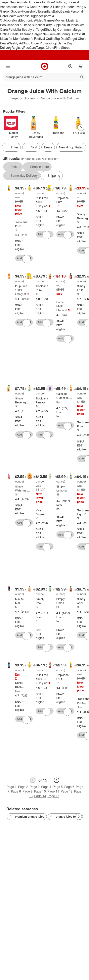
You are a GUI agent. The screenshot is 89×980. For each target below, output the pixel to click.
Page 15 (53, 796)
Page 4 (46, 787)
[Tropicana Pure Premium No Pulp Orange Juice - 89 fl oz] (42, 288)
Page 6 (69, 787)
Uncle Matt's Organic (57, 310)
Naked (18, 691)
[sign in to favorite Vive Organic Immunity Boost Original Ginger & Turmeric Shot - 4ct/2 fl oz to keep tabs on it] (47, 547)
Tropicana (18, 230)
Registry (17, 48)
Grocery (16, 11)
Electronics (27, 20)
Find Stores (62, 48)
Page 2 (23, 787)
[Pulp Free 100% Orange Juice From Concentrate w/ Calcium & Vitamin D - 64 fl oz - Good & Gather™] (23, 288)
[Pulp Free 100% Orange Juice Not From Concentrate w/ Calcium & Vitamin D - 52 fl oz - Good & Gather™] (44, 200)
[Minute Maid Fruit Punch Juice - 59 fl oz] (19, 601)
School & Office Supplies (27, 25)
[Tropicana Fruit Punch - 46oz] (63, 677)
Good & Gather (36, 206)
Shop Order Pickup (36, 43)
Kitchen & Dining (50, 7)
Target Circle (45, 48)
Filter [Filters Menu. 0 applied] (11, 147)
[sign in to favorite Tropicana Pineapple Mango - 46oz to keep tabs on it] (47, 435)
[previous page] (33, 780)
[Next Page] (81, 128)
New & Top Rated (71, 147)
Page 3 (35, 787)
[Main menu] (8, 66)
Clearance (26, 34)
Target (14, 98)
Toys (16, 20)
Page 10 (40, 791)
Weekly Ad (15, 43)
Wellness (23, 16)
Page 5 (58, 787)
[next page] (57, 780)
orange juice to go (65, 817)
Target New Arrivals (14, 2)
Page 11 (53, 791)
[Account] (70, 66)
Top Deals (62, 39)
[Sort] (31, 147)
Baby (57, 11)
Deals (14, 34)
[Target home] (45, 66)
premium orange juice (27, 817)
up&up (59, 402)
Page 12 (67, 791)
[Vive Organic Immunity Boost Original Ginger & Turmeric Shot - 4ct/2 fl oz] (42, 512)
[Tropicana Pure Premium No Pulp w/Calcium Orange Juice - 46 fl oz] (22, 224)
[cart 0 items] (81, 66)
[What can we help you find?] (44, 77)
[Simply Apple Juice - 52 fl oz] (81, 601)
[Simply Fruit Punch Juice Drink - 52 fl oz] (81, 288)
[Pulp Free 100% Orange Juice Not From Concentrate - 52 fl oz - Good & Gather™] (44, 677)
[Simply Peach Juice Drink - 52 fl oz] (40, 601)
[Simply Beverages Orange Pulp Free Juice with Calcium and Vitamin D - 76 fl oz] (22, 400)
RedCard (30, 48)
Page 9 (27, 791)
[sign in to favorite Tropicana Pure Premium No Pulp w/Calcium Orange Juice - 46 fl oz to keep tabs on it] (26, 259)
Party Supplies (55, 25)
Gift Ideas (72, 25)
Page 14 (40, 796)
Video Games (45, 20)
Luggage (36, 16)
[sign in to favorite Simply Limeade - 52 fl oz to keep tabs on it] (67, 648)
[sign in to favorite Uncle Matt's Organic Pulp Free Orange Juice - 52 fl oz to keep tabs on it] (67, 339)
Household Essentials (37, 11)
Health (12, 16)
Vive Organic (39, 518)
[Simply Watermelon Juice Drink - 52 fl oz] (23, 489)
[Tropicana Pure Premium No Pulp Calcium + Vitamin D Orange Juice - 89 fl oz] (63, 200)
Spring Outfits (70, 34)
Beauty (65, 11)
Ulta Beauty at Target (30, 29)
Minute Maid (18, 607)
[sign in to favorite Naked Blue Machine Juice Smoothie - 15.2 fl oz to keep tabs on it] (26, 720)
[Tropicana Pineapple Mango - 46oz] (42, 400)
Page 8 (16, 791)
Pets (12, 29)
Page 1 (12, 787)
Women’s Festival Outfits (38, 39)
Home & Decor (28, 7)
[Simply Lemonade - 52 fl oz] (63, 489)
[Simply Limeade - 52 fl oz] (62, 601)
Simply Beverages (80, 222)
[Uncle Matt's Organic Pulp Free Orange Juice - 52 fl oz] (61, 304)
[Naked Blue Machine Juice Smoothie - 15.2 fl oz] (21, 685)
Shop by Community (59, 29)
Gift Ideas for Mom (41, 2)
